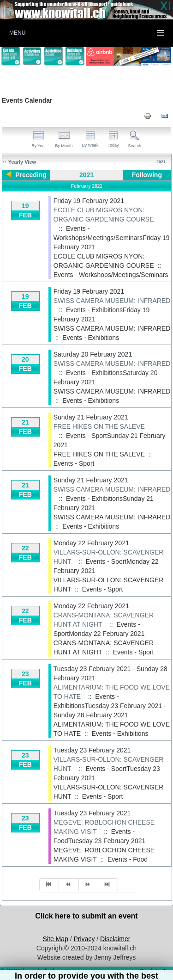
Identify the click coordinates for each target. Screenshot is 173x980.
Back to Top (156, 971)
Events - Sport (74, 463)
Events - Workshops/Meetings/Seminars (111, 275)
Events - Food (128, 859)
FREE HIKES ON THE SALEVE (99, 426)
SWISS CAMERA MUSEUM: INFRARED (112, 301)
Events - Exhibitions (91, 338)
